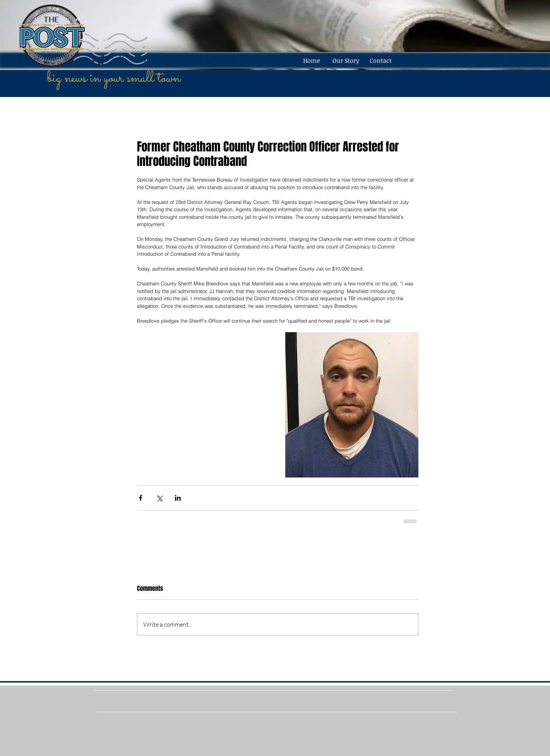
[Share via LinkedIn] (178, 498)
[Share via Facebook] (141, 498)
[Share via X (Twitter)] (159, 498)
